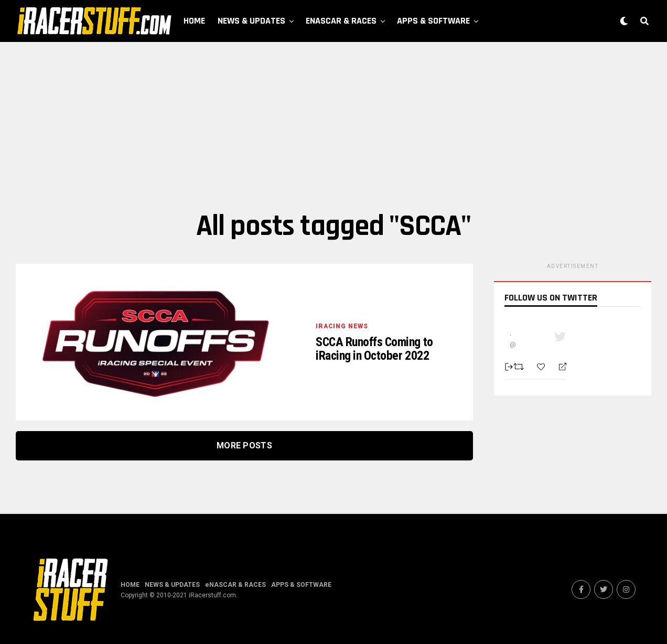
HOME (194, 21)
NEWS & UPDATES (251, 21)
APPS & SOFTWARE (433, 21)
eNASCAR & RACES (341, 21)
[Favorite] (542, 367)
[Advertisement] (333, 126)
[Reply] (558, 367)
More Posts (244, 446)
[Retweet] (520, 367)
